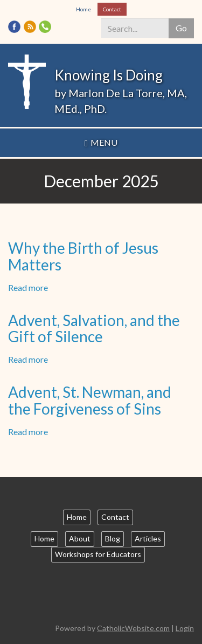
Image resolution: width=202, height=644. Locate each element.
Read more (28, 287)
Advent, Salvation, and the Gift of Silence (94, 328)
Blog (113, 538)
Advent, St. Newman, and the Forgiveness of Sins (90, 400)
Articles (148, 538)
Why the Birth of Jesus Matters (83, 256)
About (80, 538)
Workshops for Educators (98, 554)
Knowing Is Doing (109, 75)
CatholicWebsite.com (133, 628)
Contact (112, 9)
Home (83, 9)
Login (185, 628)
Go (181, 28)
